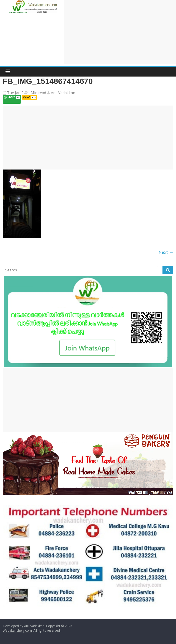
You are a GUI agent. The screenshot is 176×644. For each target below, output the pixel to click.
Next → (166, 252)
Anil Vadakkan (63, 93)
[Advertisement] (120, 32)
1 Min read (37, 93)
